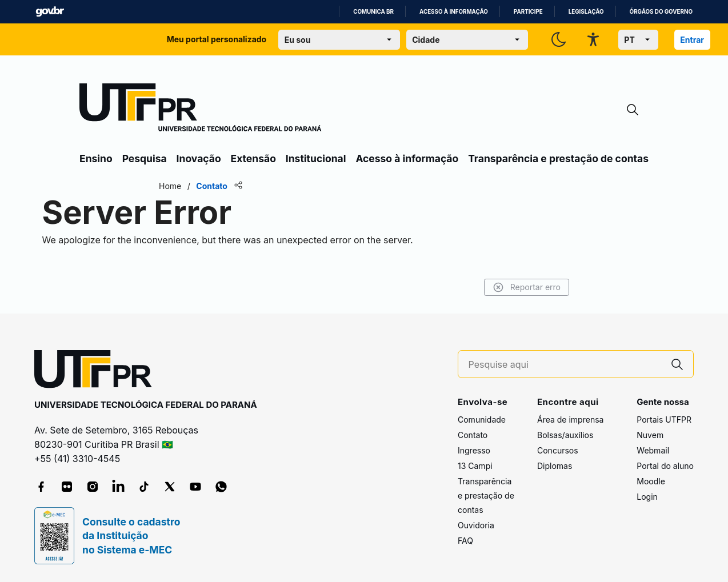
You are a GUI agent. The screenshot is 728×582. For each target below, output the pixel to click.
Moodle (651, 481)
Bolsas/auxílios (565, 435)
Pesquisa (145, 158)
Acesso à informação (454, 12)
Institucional (316, 158)
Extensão (253, 158)
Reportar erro (527, 287)
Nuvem (650, 435)
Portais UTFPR (664, 420)
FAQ (465, 541)
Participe (528, 12)
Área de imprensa (570, 420)
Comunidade (482, 420)
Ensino (96, 158)
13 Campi (475, 466)
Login (647, 497)
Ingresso (474, 450)
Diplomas (555, 466)
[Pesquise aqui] (565, 365)
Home (170, 186)
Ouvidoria (476, 525)
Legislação (586, 12)
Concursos (558, 450)
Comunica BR (373, 12)
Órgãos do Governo (661, 12)
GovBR (50, 12)
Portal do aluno (665, 466)
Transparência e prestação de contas (558, 158)
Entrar (692, 40)
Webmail (653, 450)
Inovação (199, 158)
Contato (473, 435)
